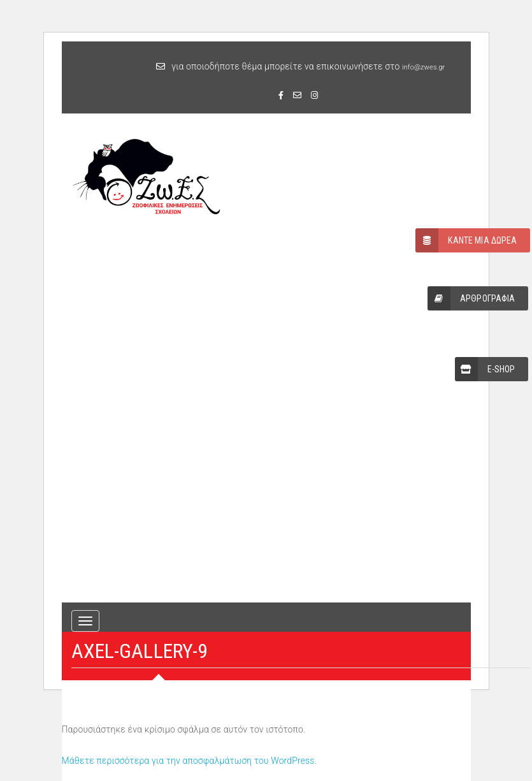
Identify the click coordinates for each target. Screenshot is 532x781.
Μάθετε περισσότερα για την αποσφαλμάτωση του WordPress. (190, 761)
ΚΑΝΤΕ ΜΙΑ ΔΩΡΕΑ (466, 240)
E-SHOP (485, 369)
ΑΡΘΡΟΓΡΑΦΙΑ (471, 298)
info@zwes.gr (423, 67)
